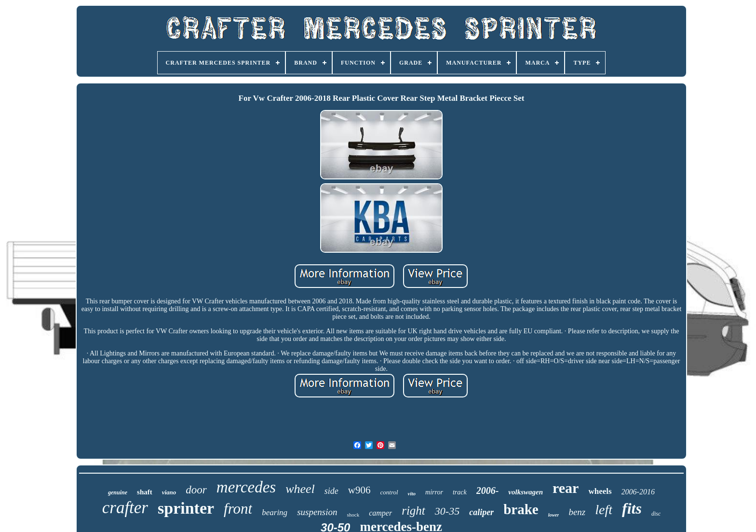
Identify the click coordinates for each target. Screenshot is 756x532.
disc (656, 514)
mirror (434, 492)
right (413, 511)
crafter (125, 508)
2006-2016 (638, 492)
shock (353, 515)
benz (577, 512)
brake (521, 509)
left (604, 510)
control (389, 492)
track (460, 492)
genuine (118, 492)
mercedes (246, 487)
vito (412, 493)
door (196, 490)
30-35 (447, 511)
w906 (359, 490)
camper (380, 513)
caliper (481, 512)
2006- (488, 491)
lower (554, 515)
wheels (600, 491)
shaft (145, 492)
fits (632, 508)
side (331, 491)
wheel (300, 489)
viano (169, 492)
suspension (317, 512)
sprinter (186, 508)
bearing (275, 512)
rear (566, 488)
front (238, 509)
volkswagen (526, 492)
